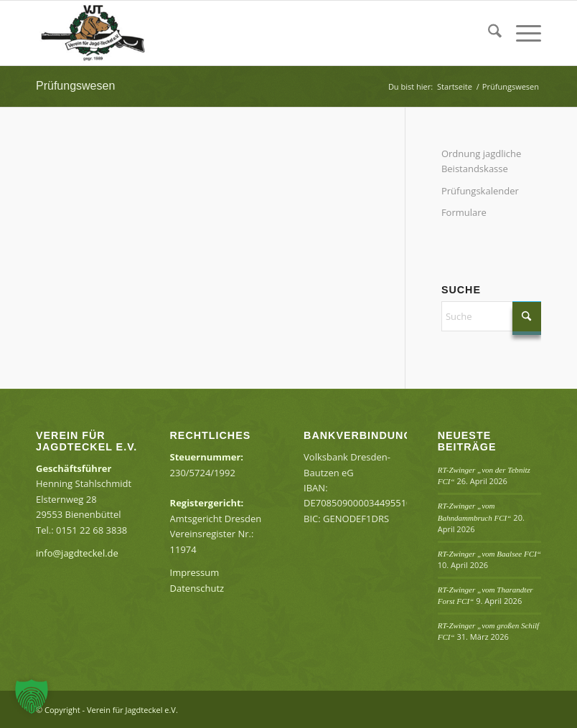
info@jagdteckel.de (77, 553)
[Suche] (488, 33)
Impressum (195, 572)
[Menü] (521, 33)
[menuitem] (488, 33)
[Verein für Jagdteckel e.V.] (106, 33)
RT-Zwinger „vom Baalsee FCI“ (489, 554)
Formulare (464, 212)
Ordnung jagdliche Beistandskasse (481, 161)
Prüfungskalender (480, 191)
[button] (32, 696)
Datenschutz (197, 588)
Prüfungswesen (75, 86)
